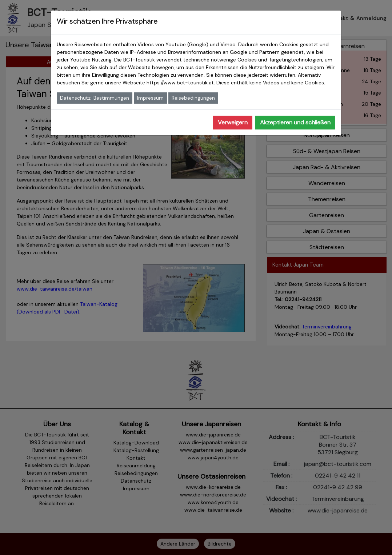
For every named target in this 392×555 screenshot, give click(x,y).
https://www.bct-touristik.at (180, 83)
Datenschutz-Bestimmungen (95, 98)
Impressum (150, 98)
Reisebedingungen (193, 98)
